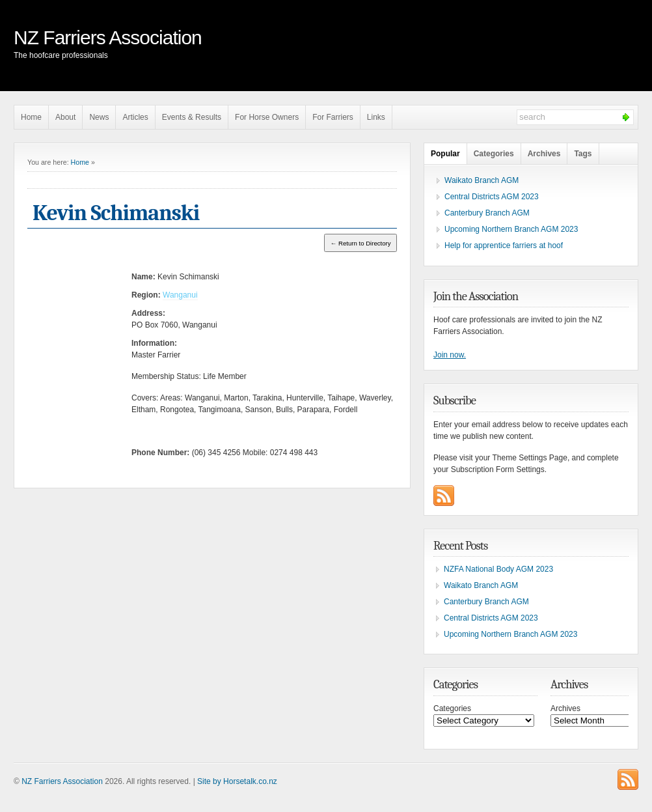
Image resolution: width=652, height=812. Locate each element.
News (99, 117)
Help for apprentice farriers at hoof (504, 245)
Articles (135, 117)
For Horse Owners (267, 117)
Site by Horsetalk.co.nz (237, 781)
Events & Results (192, 117)
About (65, 117)
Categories (494, 154)
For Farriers (333, 117)
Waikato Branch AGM (482, 180)
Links (376, 117)
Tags (583, 154)
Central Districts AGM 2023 (492, 197)
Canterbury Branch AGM (487, 213)
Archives (544, 154)
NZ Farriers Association (108, 37)
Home (31, 117)
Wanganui (180, 295)
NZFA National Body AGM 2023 (498, 569)
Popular (445, 154)
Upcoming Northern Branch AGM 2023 (511, 229)
